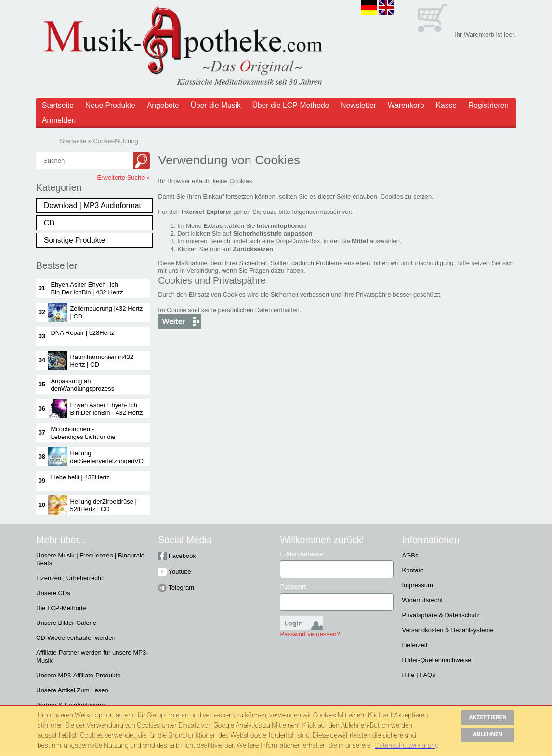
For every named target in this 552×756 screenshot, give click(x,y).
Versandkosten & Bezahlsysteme (448, 630)
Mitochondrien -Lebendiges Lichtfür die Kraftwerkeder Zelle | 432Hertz (83, 441)
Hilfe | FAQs (419, 675)
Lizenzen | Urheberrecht (70, 578)
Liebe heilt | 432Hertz (80, 477)
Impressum (418, 585)
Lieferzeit (415, 645)
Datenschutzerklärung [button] (407, 745)
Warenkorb (406, 105)
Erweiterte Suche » (124, 178)
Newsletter (358, 105)
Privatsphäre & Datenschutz (441, 615)
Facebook (177, 556)
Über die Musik (216, 105)
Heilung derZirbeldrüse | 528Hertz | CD (103, 505)
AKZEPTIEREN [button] (488, 717)
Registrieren (488, 105)
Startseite (58, 105)
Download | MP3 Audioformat (92, 206)
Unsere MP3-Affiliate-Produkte (78, 675)
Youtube (175, 572)
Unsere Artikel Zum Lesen (72, 690)
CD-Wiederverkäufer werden (76, 638)
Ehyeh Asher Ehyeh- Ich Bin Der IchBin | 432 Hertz (87, 288)
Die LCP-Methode (61, 608)
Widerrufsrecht (423, 600)
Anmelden (59, 120)
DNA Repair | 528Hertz (82, 333)
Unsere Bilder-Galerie (66, 623)
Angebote (163, 105)
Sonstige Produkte (74, 240)
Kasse (446, 105)
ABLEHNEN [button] (488, 734)
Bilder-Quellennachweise (437, 660)
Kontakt (413, 570)
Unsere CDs (53, 593)
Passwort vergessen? (310, 634)
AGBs (410, 555)
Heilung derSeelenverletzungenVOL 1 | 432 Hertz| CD (108, 461)
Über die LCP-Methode (291, 105)
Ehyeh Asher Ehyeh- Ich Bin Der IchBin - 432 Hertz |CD (106, 413)
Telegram (176, 588)
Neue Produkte (110, 105)
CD (49, 223)
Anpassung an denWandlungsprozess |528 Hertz (82, 389)
